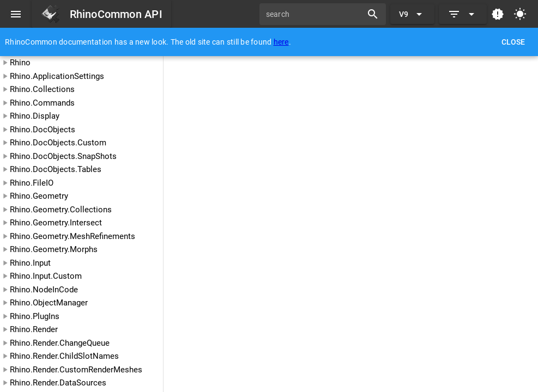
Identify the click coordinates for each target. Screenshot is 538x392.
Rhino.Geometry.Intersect (56, 223)
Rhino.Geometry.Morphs (54, 249)
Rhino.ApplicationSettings (57, 76)
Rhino (20, 63)
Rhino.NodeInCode (44, 290)
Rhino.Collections (42, 89)
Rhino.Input (30, 263)
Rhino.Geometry (39, 196)
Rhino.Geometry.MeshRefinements (72, 236)
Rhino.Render (34, 329)
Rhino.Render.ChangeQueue (60, 343)
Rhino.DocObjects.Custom (58, 143)
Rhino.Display (35, 116)
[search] (315, 14)
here (281, 42)
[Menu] (16, 14)
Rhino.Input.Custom (46, 276)
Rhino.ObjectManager (49, 303)
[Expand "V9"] (412, 14)
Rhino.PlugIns (35, 316)
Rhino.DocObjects (43, 130)
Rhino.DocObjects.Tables (56, 169)
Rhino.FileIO (32, 183)
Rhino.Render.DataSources (58, 383)
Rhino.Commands (42, 103)
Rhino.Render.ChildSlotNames (64, 356)
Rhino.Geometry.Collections (61, 210)
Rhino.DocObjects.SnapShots (63, 156)
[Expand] (463, 14)
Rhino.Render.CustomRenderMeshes (76, 370)
